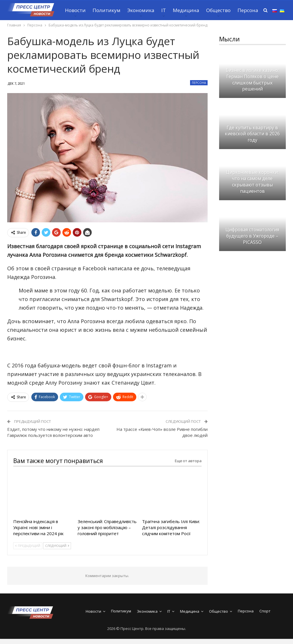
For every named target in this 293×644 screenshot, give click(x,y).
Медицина (186, 10)
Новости (75, 10)
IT (164, 10)
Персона (199, 83)
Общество (218, 10)
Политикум (107, 10)
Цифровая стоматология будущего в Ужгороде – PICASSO (252, 236)
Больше (247, 10)
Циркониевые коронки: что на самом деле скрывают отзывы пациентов (252, 182)
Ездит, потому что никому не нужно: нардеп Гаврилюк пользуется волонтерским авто (53, 432)
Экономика (141, 10)
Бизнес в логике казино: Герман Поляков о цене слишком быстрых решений (252, 80)
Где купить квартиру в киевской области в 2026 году (252, 134)
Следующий (57, 546)
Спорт (265, 611)
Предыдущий (28, 546)
